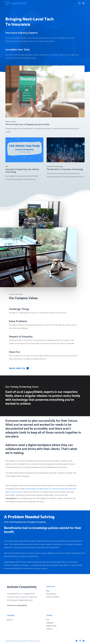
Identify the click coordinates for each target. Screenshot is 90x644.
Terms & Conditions (53, 597)
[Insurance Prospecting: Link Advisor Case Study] (24, 159)
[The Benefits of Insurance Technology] (66, 158)
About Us (10, 620)
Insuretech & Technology (55, 166)
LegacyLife (50, 623)
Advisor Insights (11, 122)
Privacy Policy (51, 594)
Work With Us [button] (19, 368)
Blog (48, 591)
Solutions (49, 629)
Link (7, 166)
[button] (83, 3)
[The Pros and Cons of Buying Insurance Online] (45, 99)
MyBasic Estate (51, 626)
